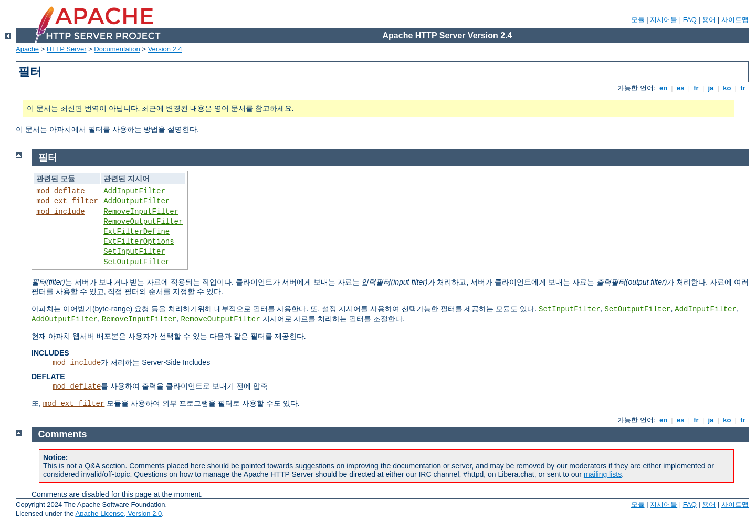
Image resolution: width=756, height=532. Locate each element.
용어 (709, 20)
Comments (63, 434)
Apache (27, 49)
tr (743, 88)
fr (696, 88)
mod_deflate (60, 191)
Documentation (117, 49)
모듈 (638, 20)
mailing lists (603, 474)
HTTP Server (67, 49)
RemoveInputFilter (141, 212)
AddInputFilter (134, 191)
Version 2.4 (165, 49)
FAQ (690, 20)
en (663, 88)
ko (727, 88)
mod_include (60, 212)
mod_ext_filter (67, 201)
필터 (48, 158)
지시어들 (664, 20)
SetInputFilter (134, 252)
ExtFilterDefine (136, 232)
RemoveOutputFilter (143, 222)
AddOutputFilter (136, 201)
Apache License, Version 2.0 (118, 513)
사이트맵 (735, 20)
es (680, 88)
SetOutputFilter (136, 262)
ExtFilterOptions (139, 242)
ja (711, 88)
